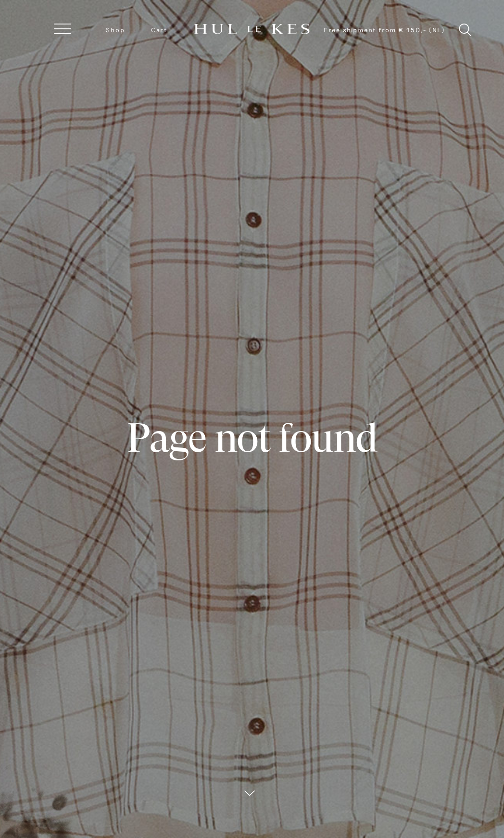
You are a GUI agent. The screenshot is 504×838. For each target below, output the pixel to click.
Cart (159, 30)
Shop (115, 30)
